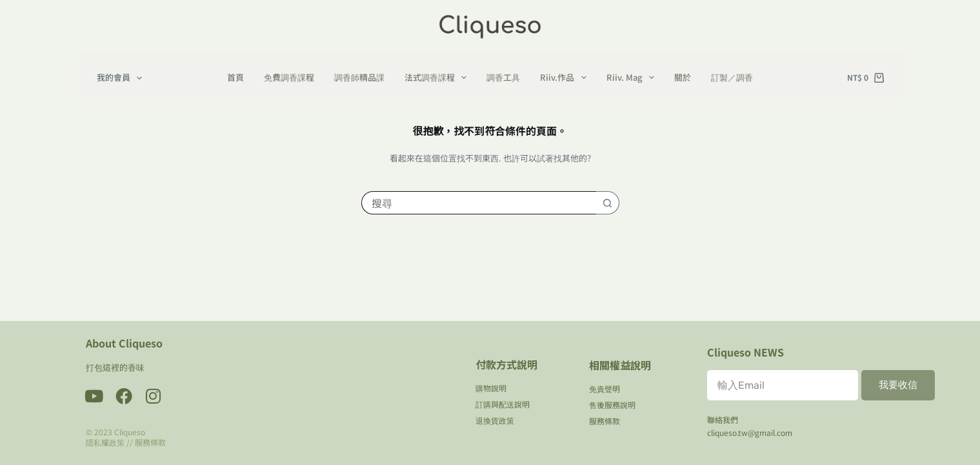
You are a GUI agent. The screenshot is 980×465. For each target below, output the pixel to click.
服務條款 (150, 442)
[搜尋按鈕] (608, 203)
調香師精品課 (359, 77)
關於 (683, 77)
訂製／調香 (732, 77)
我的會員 (122, 78)
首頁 (235, 77)
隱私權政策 (105, 442)
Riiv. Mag (633, 77)
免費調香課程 (289, 77)
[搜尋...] (479, 203)
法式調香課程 (438, 77)
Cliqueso (130, 432)
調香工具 (503, 77)
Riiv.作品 (566, 77)
